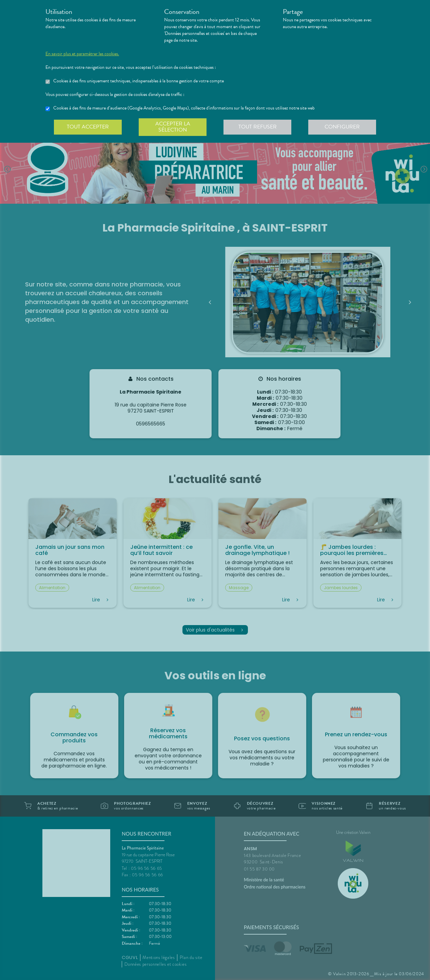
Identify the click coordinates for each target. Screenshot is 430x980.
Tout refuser (258, 127)
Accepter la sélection (173, 127)
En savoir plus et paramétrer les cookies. (82, 54)
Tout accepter (88, 127)
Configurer (342, 127)
